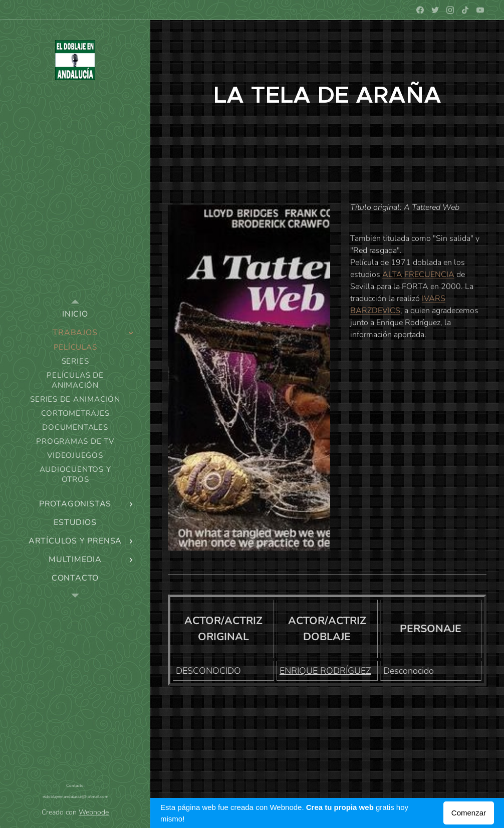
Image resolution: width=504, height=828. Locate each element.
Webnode (94, 812)
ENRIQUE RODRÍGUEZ (325, 671)
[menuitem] (75, 314)
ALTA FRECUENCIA (418, 274)
